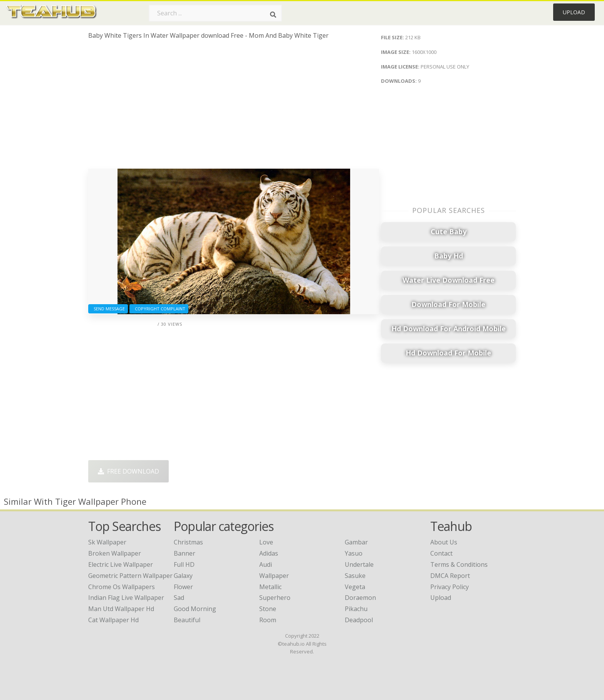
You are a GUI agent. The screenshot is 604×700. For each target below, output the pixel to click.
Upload (574, 12)
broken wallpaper (115, 553)
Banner (185, 553)
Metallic (270, 587)
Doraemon (360, 598)
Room (268, 620)
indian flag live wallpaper (126, 598)
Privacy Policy (450, 587)
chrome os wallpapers (122, 587)
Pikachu (356, 609)
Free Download (128, 471)
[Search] (273, 15)
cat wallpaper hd (113, 620)
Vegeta (355, 587)
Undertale (359, 564)
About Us (444, 542)
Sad (179, 598)
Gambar (356, 542)
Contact (441, 553)
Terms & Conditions (459, 564)
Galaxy (183, 576)
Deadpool (359, 620)
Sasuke (355, 576)
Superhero (275, 598)
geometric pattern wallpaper (130, 576)
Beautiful (187, 620)
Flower (183, 587)
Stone (268, 609)
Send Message (108, 309)
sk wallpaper (107, 542)
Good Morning (195, 609)
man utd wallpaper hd (121, 609)
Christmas (188, 542)
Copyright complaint (159, 309)
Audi (266, 564)
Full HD (184, 564)
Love (266, 542)
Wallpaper (274, 576)
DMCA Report (450, 576)
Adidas (269, 553)
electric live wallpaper (121, 564)
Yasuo (354, 553)
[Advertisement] (234, 107)
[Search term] (215, 13)
